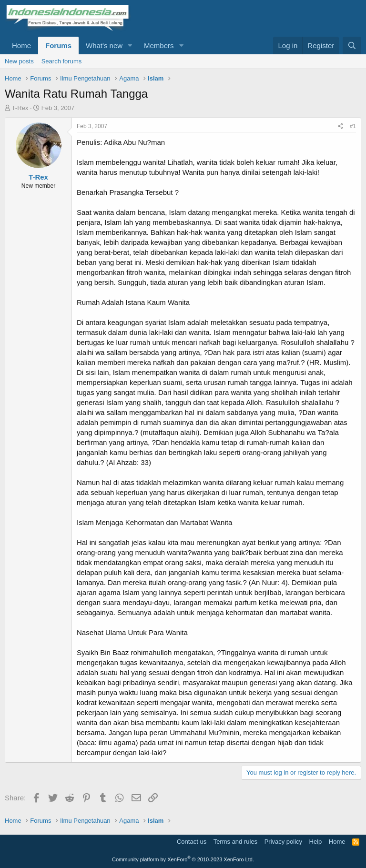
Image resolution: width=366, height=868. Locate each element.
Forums (58, 45)
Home (21, 45)
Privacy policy (283, 842)
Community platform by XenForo (183, 859)
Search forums (62, 61)
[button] (130, 45)
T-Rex (20, 108)
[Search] (352, 45)
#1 (353, 126)
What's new (104, 45)
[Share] (341, 126)
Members (159, 45)
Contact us (192, 842)
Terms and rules (235, 842)
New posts (19, 61)
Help (316, 842)
